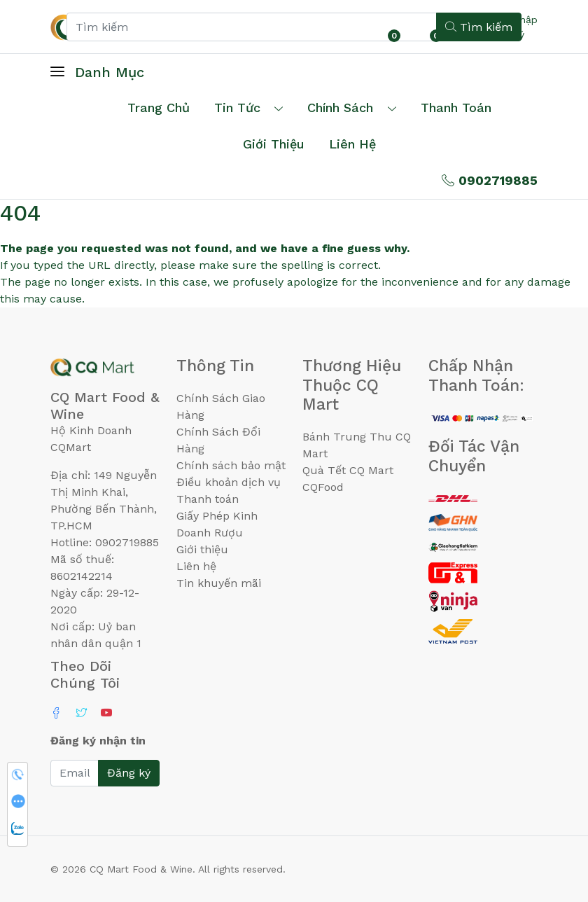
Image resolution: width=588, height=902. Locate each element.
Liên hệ (352, 144)
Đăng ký (129, 773)
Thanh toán (208, 499)
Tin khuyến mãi (219, 583)
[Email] (75, 773)
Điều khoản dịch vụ (229, 482)
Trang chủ (159, 107)
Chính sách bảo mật (231, 465)
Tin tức (237, 107)
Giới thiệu (202, 549)
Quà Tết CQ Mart (348, 470)
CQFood (323, 487)
